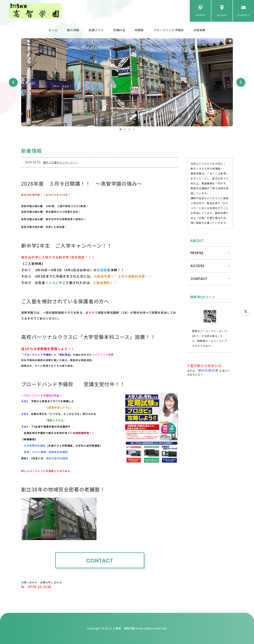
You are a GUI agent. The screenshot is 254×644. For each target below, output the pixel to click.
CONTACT (243, 15)
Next (241, 82)
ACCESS (222, 15)
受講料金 (119, 30)
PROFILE (200, 15)
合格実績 (199, 30)
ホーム (53, 30)
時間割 (139, 30)
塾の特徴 (73, 30)
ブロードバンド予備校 (169, 30)
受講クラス (96, 30)
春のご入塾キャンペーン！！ (61, 162)
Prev (13, 82)
